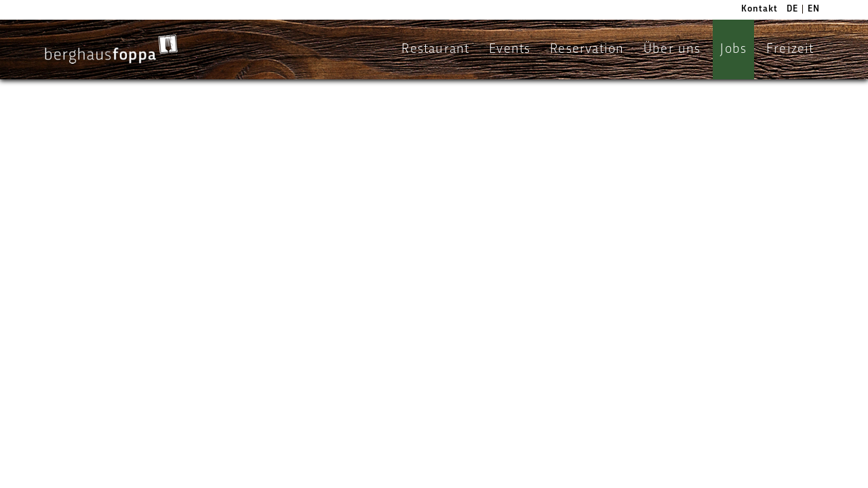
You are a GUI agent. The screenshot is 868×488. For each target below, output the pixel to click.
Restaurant (435, 49)
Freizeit (790, 49)
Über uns (672, 49)
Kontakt (759, 9)
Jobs (733, 49)
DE (792, 9)
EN (814, 9)
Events (510, 49)
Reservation (587, 49)
